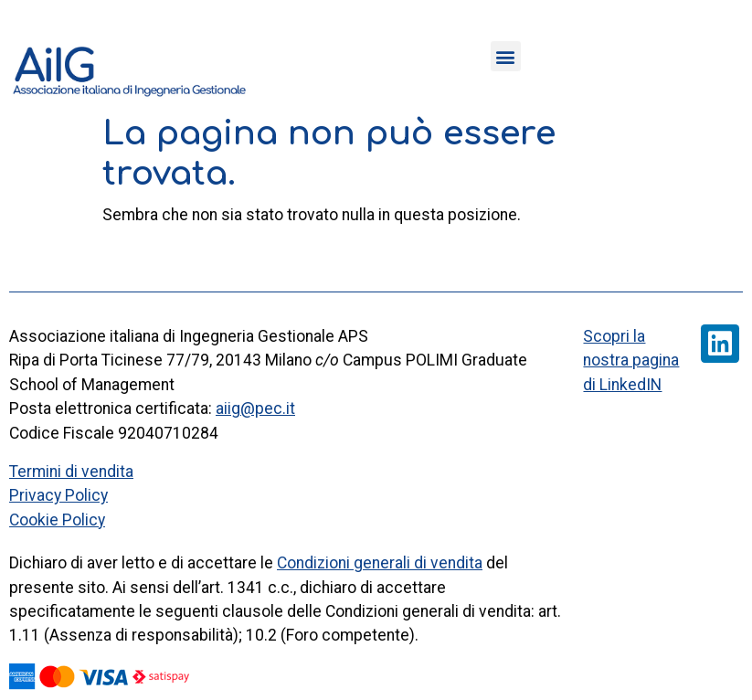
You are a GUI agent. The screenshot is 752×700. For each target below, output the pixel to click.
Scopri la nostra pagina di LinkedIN (631, 361)
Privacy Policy (58, 495)
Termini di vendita (71, 472)
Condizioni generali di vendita (380, 563)
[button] (506, 56)
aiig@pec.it (255, 408)
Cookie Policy (57, 520)
